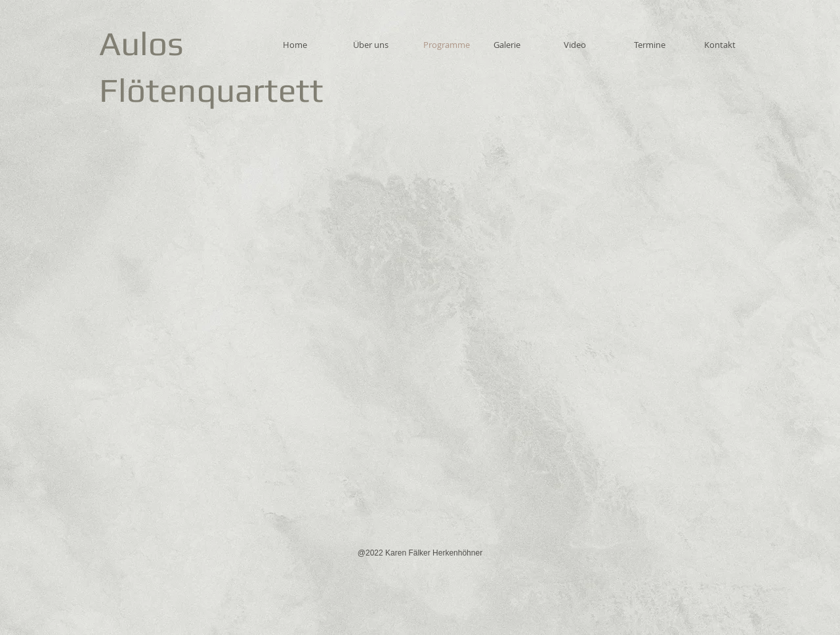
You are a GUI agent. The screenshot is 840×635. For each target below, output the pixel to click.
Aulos (141, 43)
